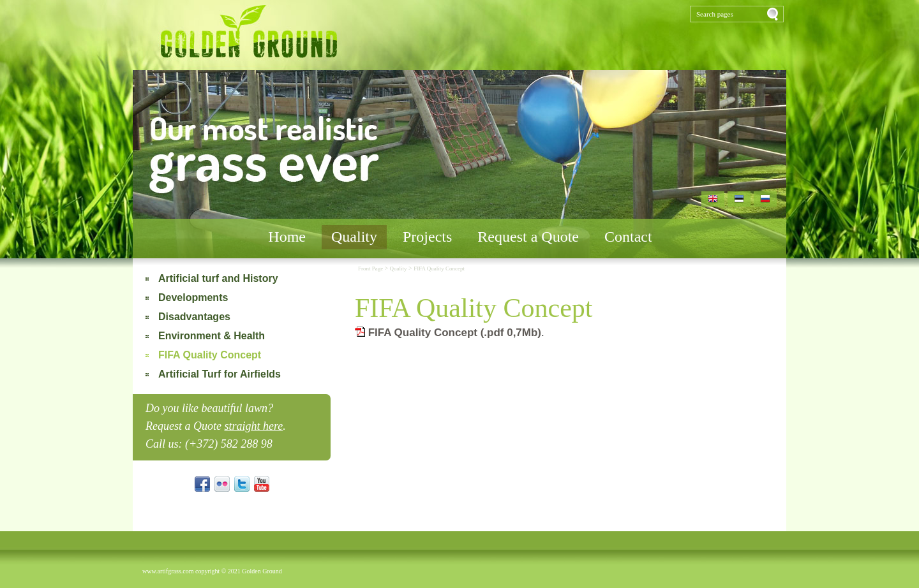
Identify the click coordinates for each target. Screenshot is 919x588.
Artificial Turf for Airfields (220, 374)
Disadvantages (194, 317)
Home (287, 237)
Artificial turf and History (218, 278)
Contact (628, 237)
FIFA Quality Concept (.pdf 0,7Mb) (448, 333)
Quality (354, 237)
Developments (193, 298)
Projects (427, 237)
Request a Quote (528, 237)
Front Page (371, 268)
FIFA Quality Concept (210, 355)
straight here (253, 426)
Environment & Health (212, 336)
